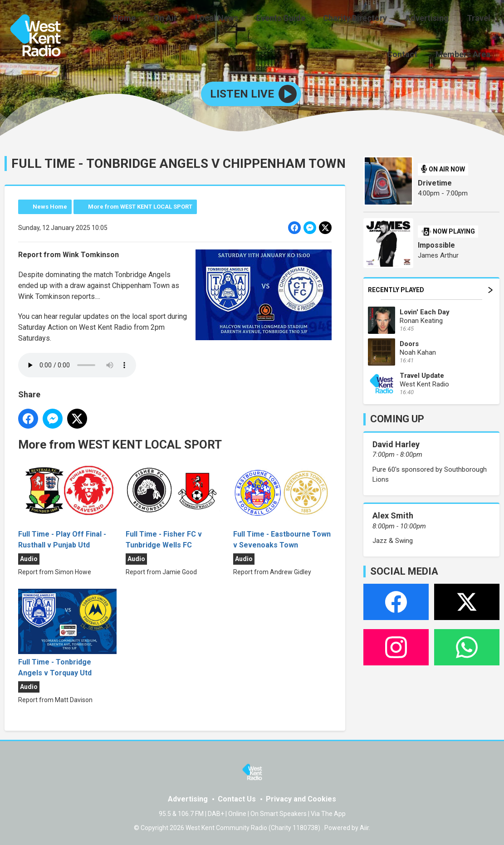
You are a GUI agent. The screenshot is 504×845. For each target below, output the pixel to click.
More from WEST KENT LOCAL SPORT (140, 205)
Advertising (387, 19)
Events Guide (248, 19)
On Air (140, 19)
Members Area (465, 53)
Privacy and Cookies (301, 798)
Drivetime (435, 182)
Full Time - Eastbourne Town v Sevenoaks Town (282, 504)
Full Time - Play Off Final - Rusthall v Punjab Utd (67, 504)
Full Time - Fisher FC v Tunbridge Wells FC (175, 504)
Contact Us (237, 798)
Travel (435, 19)
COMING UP (397, 418)
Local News (188, 19)
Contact (477, 19)
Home (103, 19)
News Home (50, 205)
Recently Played (430, 288)
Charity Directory (319, 19)
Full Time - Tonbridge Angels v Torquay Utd (67, 632)
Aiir (364, 826)
